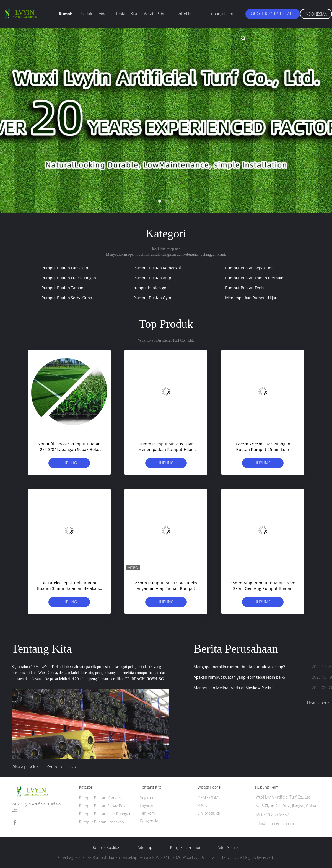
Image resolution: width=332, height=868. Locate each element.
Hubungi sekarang (69, 464)
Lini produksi (209, 813)
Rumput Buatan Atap (152, 278)
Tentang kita (126, 14)
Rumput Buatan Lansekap (65, 268)
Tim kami (148, 813)
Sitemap (145, 848)
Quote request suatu (273, 14)
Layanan (147, 805)
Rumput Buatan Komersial (157, 268)
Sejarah (146, 798)
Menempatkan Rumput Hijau (251, 298)
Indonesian (316, 14)
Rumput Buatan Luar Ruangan (69, 278)
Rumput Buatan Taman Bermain (254, 278)
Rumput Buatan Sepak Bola (250, 268)
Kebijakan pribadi (185, 848)
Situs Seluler (229, 848)
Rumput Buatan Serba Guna (67, 298)
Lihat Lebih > (318, 703)
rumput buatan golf (151, 288)
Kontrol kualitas (188, 14)
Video (104, 14)
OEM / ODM (208, 798)
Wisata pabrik (156, 14)
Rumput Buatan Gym (152, 298)
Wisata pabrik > (25, 767)
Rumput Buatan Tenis (245, 288)
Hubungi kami (221, 14)
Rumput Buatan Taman (62, 288)
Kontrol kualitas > (62, 767)
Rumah (66, 14)
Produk (86, 14)
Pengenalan (150, 821)
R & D (202, 805)
